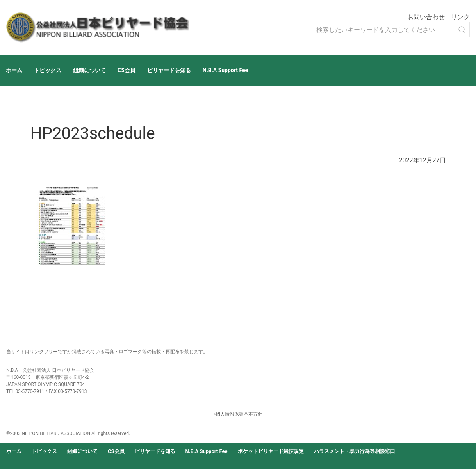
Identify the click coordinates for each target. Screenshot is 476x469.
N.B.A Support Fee (225, 70)
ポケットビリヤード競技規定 (271, 451)
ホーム (14, 70)
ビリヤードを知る (169, 70)
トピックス (48, 70)
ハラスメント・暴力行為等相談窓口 (355, 451)
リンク (460, 17)
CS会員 (127, 70)
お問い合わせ (426, 17)
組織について (89, 70)
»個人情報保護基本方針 (238, 414)
